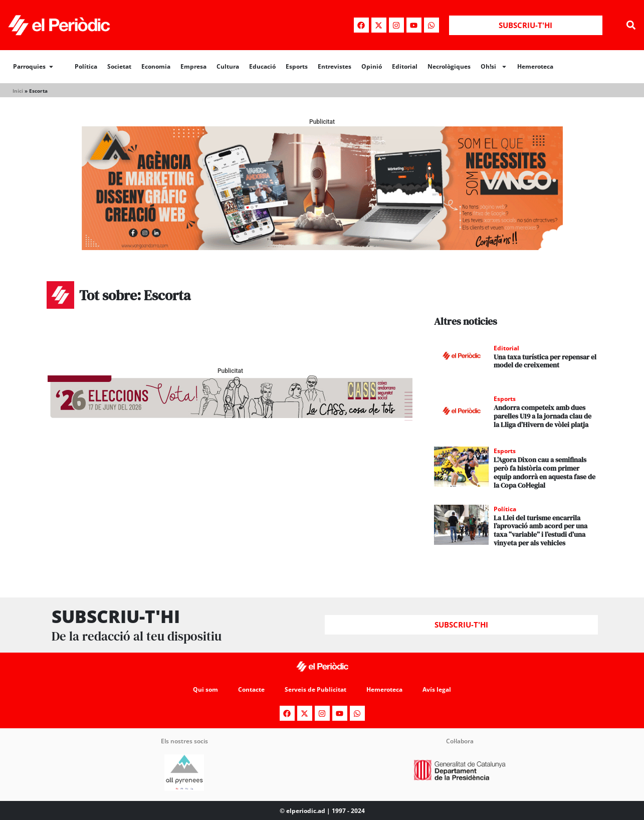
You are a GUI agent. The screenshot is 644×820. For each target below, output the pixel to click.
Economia (156, 66)
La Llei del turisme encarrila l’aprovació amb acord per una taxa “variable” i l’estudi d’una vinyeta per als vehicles (541, 530)
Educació (262, 66)
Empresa (193, 66)
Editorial (405, 66)
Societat (119, 66)
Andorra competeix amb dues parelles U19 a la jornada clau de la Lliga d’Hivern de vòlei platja (543, 416)
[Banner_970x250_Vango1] (322, 247)
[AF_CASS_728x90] (230, 418)
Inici (18, 91)
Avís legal (437, 689)
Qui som (205, 689)
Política (86, 66)
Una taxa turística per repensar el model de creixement (545, 361)
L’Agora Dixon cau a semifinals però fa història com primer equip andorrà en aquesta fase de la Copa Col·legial (545, 472)
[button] (631, 25)
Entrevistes (335, 66)
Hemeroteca (535, 66)
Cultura (228, 66)
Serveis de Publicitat (315, 689)
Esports (297, 66)
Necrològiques (449, 66)
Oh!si (494, 67)
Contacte (251, 689)
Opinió (372, 66)
